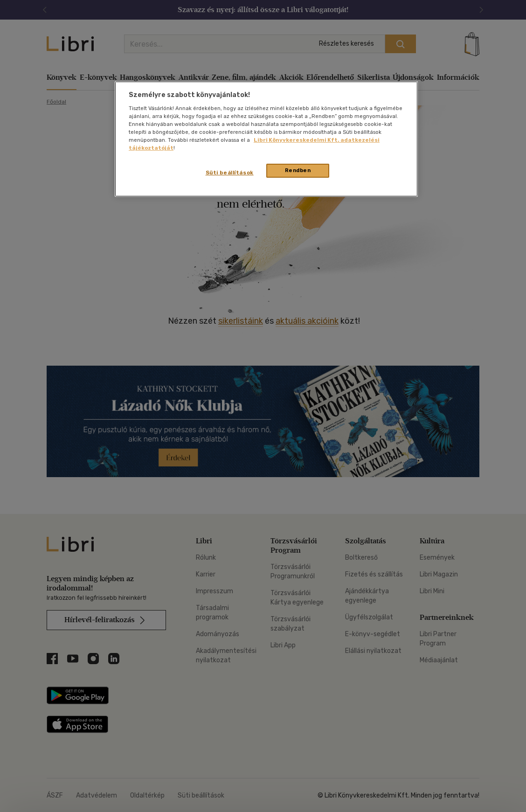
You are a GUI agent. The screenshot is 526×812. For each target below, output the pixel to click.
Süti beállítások (230, 173)
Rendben (298, 170)
